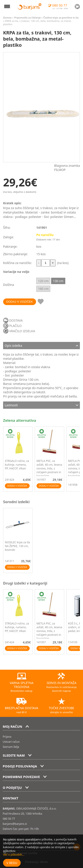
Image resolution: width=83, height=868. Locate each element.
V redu (12, 863)
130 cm (58, 281)
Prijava (7, 737)
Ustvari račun (11, 742)
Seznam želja (11, 747)
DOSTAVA (16, 320)
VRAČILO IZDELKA (22, 331)
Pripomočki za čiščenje (27, 18)
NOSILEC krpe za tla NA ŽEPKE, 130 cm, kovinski (17, 546)
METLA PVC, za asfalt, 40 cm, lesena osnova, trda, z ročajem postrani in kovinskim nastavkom (49, 470)
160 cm (43, 289)
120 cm (43, 281)
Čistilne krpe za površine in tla (61, 18)
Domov (7, 18)
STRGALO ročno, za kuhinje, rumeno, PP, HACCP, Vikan (17, 465)
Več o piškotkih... (14, 855)
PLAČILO (15, 326)
